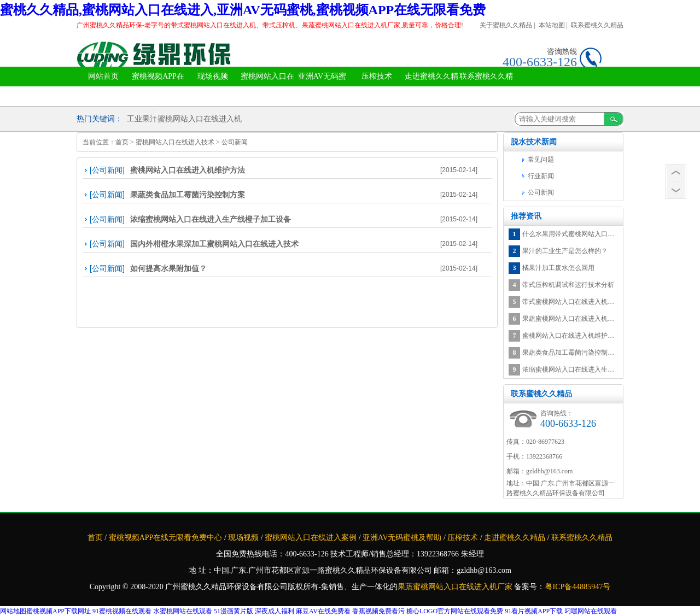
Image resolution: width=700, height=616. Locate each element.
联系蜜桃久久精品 (597, 25)
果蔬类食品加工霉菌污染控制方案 (188, 195)
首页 (122, 142)
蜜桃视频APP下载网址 (59, 611)
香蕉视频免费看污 (378, 611)
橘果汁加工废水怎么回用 (558, 268)
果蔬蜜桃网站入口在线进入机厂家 (456, 587)
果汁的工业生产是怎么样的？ (565, 251)
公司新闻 (235, 142)
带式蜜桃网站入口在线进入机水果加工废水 (570, 302)
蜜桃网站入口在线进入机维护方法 (188, 170)
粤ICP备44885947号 (577, 587)
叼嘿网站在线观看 (591, 611)
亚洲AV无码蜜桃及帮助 (322, 86)
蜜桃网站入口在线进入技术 (175, 142)
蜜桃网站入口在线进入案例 (267, 86)
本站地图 (552, 25)
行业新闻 (541, 176)
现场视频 (213, 76)
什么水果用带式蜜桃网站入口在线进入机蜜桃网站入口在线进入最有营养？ (570, 234)
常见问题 (541, 160)
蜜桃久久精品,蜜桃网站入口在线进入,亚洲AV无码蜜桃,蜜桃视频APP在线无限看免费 (243, 10)
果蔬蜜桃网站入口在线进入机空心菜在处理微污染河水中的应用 (570, 319)
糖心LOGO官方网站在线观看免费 (455, 611)
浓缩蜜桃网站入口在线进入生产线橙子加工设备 (211, 219)
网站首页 (103, 76)
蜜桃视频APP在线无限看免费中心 (158, 95)
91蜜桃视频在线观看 (122, 611)
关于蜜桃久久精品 (506, 25)
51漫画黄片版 (234, 611)
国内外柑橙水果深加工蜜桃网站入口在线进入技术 (214, 244)
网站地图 (13, 611)
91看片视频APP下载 (534, 611)
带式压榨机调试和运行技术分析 (568, 285)
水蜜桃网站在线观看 (183, 611)
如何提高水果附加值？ (168, 268)
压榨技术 (377, 76)
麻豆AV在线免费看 (323, 611)
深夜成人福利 (275, 611)
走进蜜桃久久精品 (431, 86)
